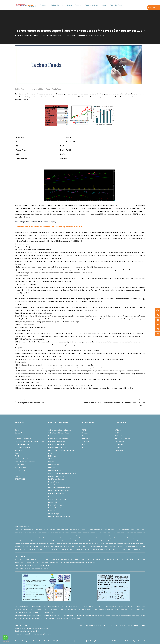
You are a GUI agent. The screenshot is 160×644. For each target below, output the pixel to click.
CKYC (127, 625)
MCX (123, 625)
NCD (83, 444)
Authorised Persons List (23, 439)
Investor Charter (54, 482)
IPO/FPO (85, 430)
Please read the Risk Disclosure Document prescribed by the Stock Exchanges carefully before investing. (53, 615)
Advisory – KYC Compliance (58, 499)
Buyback (85, 433)
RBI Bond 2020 (87, 439)
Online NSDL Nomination (57, 442)
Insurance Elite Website (56, 505)
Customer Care (20, 436)
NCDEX (143, 625)
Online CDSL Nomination (57, 444)
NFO (83, 447)
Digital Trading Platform (56, 493)
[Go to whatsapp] (5, 637)
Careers (18, 430)
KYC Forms (119, 433)
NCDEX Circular (53, 465)
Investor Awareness (55, 436)
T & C (17, 473)
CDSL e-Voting (53, 459)
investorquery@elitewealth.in (44, 634)
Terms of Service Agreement (66, 641)
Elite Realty (52, 511)
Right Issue (85, 436)
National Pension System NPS (25, 462)
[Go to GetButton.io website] (5, 642)
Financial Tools (116, 5)
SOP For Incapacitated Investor (59, 488)
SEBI (104, 625)
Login (104, 5)
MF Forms (118, 430)
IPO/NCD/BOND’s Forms (123, 439)
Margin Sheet (120, 442)
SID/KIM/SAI (119, 450)
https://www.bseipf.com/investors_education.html (32, 565)
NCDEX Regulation (55, 470)
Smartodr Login (54, 514)
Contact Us (19, 433)
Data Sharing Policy (93, 641)
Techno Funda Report (54, 89)
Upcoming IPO (20, 470)
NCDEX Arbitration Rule (56, 476)
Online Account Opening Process (60, 430)
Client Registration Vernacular (58, 491)
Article (17, 456)
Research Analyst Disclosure (58, 439)
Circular (51, 462)
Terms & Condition (33, 641)
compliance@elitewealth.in (30, 631)
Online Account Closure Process (59, 433)
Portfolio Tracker (21, 468)
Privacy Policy (43, 641)
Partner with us (92, 5)
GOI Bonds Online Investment (25, 459)
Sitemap (24, 641)
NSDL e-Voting (53, 456)
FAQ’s (50, 496)
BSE (100, 625)
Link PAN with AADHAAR (57, 447)
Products (44, 5)
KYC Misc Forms (120, 436)
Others (117, 447)
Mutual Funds (19, 465)
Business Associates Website (58, 508)
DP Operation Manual (22, 447)
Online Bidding (57, 5)
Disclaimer (18, 641)
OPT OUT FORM (20, 479)
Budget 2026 (53, 502)
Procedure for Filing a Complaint (59, 517)
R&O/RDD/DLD (135, 625)
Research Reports (74, 5)
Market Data (19, 450)
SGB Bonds (86, 442)
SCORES (91, 625)
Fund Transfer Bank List (56, 479)
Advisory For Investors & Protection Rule (62, 473)
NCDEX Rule (52, 468)
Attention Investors (81, 641)
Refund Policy (52, 641)
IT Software (119, 444)
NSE (97, 625)
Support (18, 476)
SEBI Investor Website (114, 625)
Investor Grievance (55, 485)
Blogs (17, 453)
